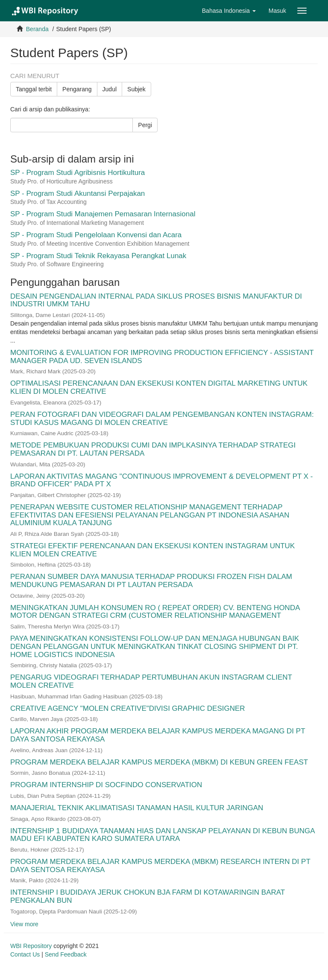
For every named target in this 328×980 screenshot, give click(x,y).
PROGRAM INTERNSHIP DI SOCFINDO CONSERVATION (106, 785)
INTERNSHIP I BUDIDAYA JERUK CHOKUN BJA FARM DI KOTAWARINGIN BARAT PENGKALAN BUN (148, 896)
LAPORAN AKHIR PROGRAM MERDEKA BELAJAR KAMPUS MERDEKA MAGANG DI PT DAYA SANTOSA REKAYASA (158, 735)
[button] (229, 11)
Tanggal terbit (34, 89)
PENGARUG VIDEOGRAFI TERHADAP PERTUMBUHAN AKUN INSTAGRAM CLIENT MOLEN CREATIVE (151, 681)
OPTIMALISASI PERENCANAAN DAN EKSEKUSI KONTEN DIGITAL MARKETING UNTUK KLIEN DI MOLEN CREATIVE (159, 387)
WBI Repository (31, 946)
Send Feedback (66, 954)
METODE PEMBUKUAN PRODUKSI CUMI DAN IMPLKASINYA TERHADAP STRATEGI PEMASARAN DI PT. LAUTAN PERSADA (153, 449)
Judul (110, 89)
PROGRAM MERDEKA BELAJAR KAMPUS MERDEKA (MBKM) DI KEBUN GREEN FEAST (159, 762)
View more (24, 924)
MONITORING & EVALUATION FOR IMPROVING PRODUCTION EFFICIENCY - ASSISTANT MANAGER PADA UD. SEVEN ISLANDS (162, 357)
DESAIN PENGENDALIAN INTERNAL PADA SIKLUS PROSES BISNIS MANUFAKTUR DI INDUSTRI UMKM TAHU (156, 300)
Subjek (136, 89)
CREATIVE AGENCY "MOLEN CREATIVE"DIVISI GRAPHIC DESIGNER (128, 708)
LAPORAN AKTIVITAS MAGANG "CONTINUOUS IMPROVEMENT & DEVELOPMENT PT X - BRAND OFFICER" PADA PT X (162, 480)
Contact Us (25, 954)
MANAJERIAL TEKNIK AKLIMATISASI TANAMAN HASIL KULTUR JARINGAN (137, 808)
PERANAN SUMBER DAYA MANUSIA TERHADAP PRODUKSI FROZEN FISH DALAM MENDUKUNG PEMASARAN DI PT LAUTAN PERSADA (151, 581)
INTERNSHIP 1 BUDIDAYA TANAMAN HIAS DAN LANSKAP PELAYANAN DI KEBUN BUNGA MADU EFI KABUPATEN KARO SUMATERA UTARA (163, 835)
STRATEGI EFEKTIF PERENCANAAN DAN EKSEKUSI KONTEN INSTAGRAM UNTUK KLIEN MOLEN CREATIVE (152, 550)
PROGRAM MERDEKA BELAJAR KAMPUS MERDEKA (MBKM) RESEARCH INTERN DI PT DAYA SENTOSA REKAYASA (160, 866)
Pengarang (77, 89)
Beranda (37, 29)
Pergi (145, 125)
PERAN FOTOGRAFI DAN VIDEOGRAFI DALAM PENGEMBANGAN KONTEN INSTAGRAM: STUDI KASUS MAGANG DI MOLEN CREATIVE (162, 419)
